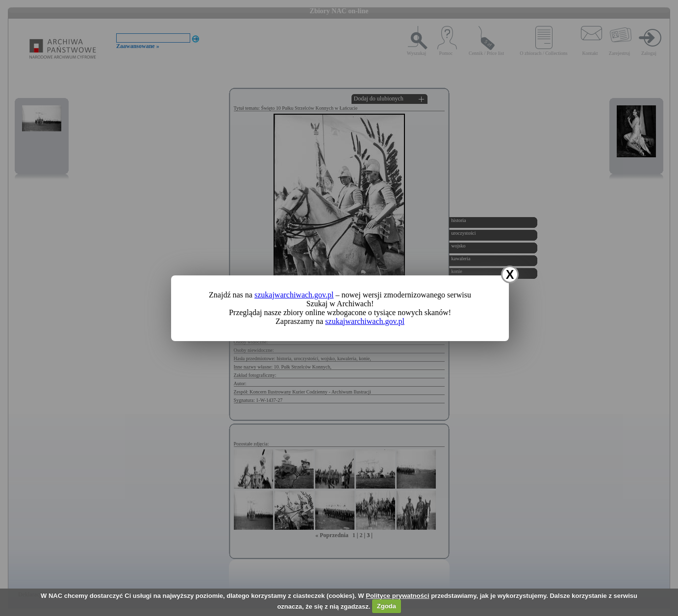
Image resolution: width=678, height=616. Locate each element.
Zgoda (387, 606)
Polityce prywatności (397, 596)
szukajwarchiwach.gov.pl (294, 295)
